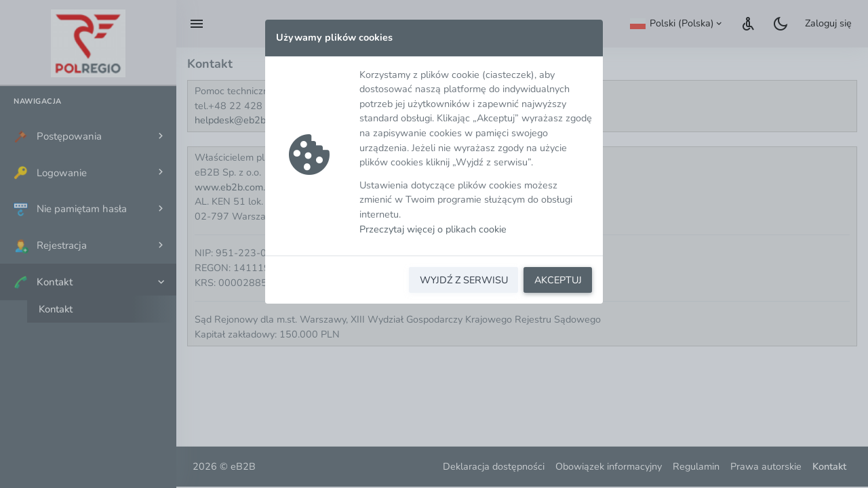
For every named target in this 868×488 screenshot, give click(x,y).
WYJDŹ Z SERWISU (464, 280)
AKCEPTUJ (558, 280)
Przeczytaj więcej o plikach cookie (433, 229)
